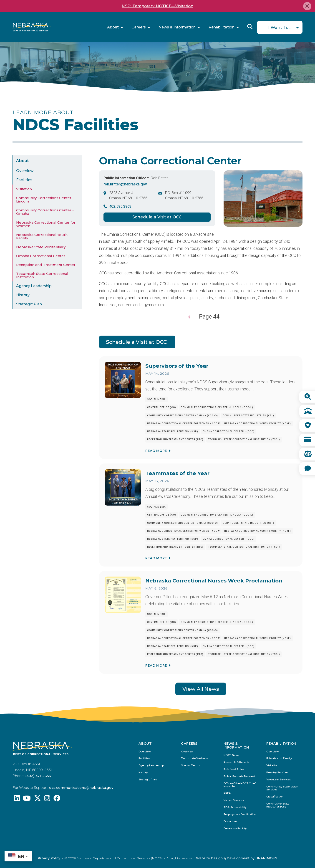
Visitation (24, 189)
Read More (156, 450)
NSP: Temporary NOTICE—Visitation (157, 6)
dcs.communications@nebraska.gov (81, 788)
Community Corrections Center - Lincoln (45, 200)
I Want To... (280, 28)
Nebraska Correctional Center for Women (46, 224)
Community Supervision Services (282, 788)
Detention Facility (235, 829)
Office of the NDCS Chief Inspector (240, 785)
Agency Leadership (34, 286)
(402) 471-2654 (38, 776)
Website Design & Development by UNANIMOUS (237, 858)
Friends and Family (279, 758)
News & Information (177, 27)
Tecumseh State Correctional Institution (42, 275)
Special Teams (190, 766)
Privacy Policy (49, 858)
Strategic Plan (29, 304)
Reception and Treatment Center (46, 265)
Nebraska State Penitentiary (41, 247)
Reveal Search (250, 27)
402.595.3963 (120, 206)
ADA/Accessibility (235, 807)
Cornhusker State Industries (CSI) (278, 805)
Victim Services (234, 800)
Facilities (24, 180)
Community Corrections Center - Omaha (45, 212)
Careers (139, 27)
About (113, 27)
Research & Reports (236, 762)
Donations (230, 821)
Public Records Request (239, 776)
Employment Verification (240, 814)
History (23, 295)
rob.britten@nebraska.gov (125, 184)
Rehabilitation (222, 27)
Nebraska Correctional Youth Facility (42, 236)
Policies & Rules (234, 769)
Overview (25, 171)
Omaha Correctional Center (41, 256)
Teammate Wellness (195, 758)
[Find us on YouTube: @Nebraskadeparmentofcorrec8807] (27, 799)
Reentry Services (277, 773)
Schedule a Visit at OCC (157, 217)
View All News (201, 689)
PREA (227, 793)
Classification (275, 797)
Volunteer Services (278, 780)
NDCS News (231, 755)
